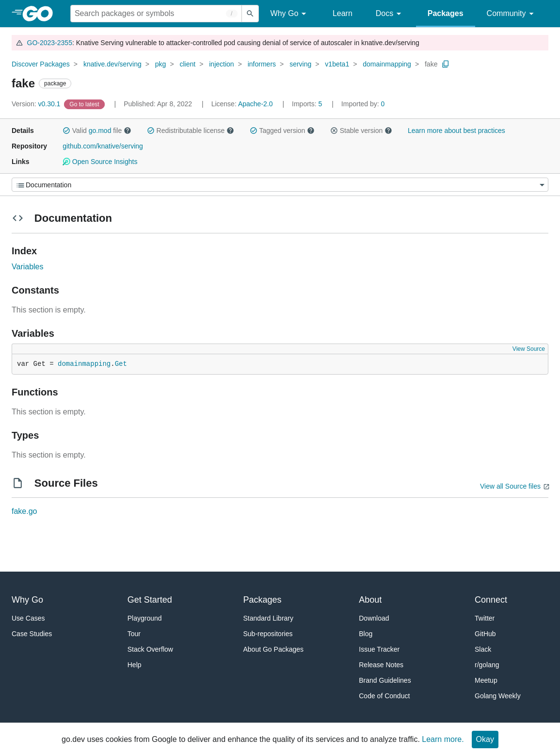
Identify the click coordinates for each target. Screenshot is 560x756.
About (370, 600)
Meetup (486, 680)
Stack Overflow (150, 649)
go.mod (100, 131)
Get (121, 364)
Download (374, 618)
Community (512, 14)
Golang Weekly (498, 696)
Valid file (97, 131)
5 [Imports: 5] (308, 104)
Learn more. (443, 739)
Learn (343, 13)
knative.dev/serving (112, 64)
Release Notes (381, 665)
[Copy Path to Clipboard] (446, 64)
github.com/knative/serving (103, 146)
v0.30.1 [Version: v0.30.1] (37, 104)
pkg (161, 64)
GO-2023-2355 (50, 43)
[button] (66, 131)
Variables (28, 267)
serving (300, 64)
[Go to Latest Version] (85, 104)
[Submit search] (250, 14)
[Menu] (280, 185)
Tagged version (282, 131)
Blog (366, 634)
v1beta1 (337, 64)
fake (431, 64)
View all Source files (510, 486)
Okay (485, 739)
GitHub (485, 634)
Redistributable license (191, 131)
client (187, 64)
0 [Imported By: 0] (363, 104)
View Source (529, 349)
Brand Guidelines (385, 680)
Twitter (485, 618)
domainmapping (387, 64)
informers (262, 64)
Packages (446, 13)
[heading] (41, 14)
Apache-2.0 (256, 104)
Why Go (290, 14)
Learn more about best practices (456, 131)
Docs (390, 14)
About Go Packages (274, 649)
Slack (483, 649)
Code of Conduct (384, 696)
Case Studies (32, 634)
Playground (145, 618)
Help (135, 665)
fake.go (24, 511)
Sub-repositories (268, 634)
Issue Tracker (379, 649)
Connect (491, 600)
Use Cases (28, 618)
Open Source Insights (100, 162)
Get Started (150, 600)
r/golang (487, 665)
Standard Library (269, 618)
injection (221, 64)
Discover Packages (41, 64)
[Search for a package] (156, 14)
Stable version (361, 131)
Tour (134, 634)
